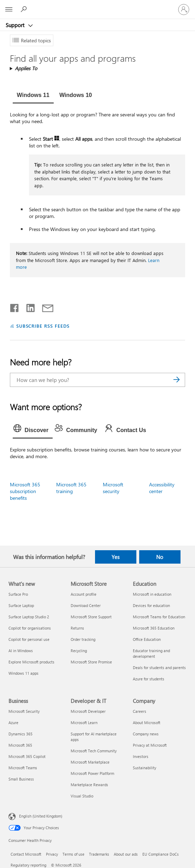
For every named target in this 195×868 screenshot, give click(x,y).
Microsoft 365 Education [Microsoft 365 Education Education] (154, 628)
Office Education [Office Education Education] (147, 639)
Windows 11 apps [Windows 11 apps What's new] (23, 673)
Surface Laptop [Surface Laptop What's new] (21, 605)
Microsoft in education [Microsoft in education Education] (152, 594)
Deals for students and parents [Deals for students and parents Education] (159, 667)
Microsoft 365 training (71, 488)
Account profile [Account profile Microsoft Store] (84, 594)
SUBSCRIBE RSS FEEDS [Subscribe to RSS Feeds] (43, 326)
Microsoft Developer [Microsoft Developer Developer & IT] (88, 711)
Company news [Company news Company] (146, 734)
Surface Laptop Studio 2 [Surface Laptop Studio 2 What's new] (29, 617)
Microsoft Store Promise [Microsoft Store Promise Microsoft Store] (91, 662)
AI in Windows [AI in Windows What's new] (21, 651)
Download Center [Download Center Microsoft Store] (86, 605)
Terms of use (73, 854)
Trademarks (99, 854)
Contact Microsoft (26, 854)
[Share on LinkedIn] (28, 306)
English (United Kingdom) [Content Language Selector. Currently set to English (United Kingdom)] (41, 816)
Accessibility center (162, 488)
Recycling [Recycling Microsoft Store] (79, 651)
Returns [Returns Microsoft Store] (77, 628)
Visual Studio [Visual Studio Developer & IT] (82, 796)
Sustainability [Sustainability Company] (144, 768)
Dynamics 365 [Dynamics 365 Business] (20, 734)
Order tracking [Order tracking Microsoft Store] (83, 639)
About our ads (126, 854)
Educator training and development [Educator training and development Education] (151, 653)
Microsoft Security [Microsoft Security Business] (24, 711)
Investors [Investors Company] (141, 756)
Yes (116, 557)
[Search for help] (25, 9)
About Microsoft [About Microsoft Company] (147, 723)
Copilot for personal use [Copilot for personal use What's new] (29, 639)
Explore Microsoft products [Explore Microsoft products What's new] (31, 662)
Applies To (26, 68)
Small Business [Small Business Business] (21, 779)
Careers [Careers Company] (140, 711)
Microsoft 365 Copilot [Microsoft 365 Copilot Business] (27, 756)
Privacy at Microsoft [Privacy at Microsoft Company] (150, 745)
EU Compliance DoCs (161, 854)
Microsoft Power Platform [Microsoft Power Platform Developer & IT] (92, 773)
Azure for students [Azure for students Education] (149, 679)
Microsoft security (113, 488)
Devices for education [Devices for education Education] (151, 605)
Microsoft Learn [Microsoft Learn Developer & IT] (84, 723)
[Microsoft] (97, 5)
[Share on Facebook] (15, 306)
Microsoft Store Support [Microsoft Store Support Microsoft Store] (91, 617)
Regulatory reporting (28, 865)
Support (16, 25)
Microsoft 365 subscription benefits (25, 491)
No (160, 557)
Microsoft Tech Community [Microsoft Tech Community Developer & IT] (94, 751)
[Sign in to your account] (184, 10)
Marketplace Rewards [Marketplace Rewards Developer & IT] (89, 785)
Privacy (52, 854)
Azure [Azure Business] (13, 723)
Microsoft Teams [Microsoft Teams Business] (23, 768)
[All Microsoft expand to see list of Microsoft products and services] (9, 10)
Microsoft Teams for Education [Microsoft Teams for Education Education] (159, 617)
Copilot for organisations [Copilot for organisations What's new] (30, 628)
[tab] (33, 96)
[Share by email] (45, 306)
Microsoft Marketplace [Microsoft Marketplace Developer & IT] (90, 762)
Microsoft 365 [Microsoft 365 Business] (20, 745)
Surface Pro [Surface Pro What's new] (18, 594)
